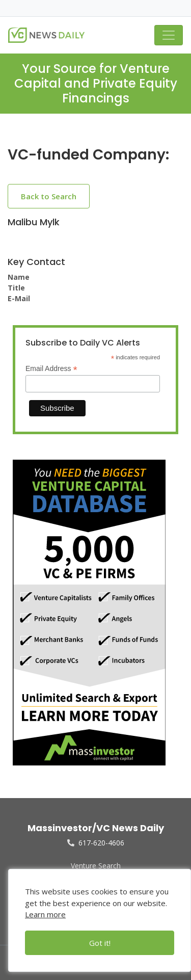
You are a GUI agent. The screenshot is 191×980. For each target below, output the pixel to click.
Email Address (51, 369)
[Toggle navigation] (169, 35)
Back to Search (49, 196)
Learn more (45, 914)
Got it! (100, 943)
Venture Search (96, 866)
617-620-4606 (96, 843)
